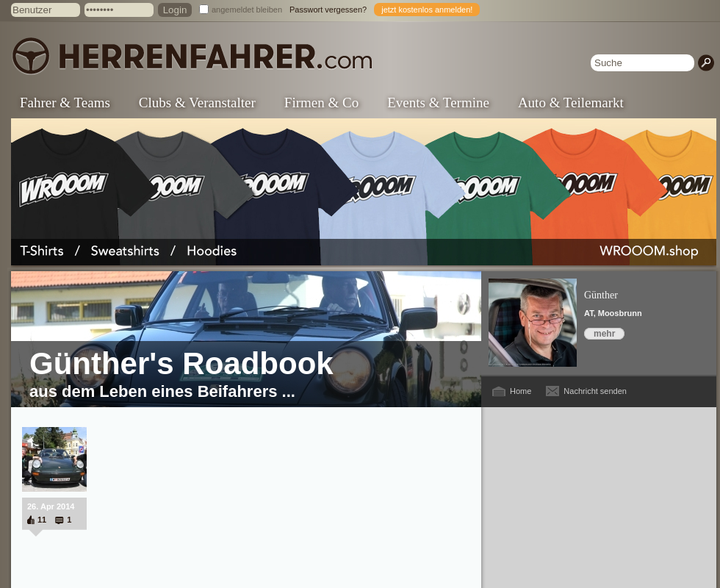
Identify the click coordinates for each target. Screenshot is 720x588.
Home (521, 391)
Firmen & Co (321, 103)
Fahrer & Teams (65, 103)
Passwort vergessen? (328, 10)
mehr (604, 334)
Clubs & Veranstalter (197, 103)
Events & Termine (438, 103)
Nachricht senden (595, 391)
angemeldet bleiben (247, 10)
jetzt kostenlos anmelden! (427, 10)
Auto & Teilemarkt (571, 103)
